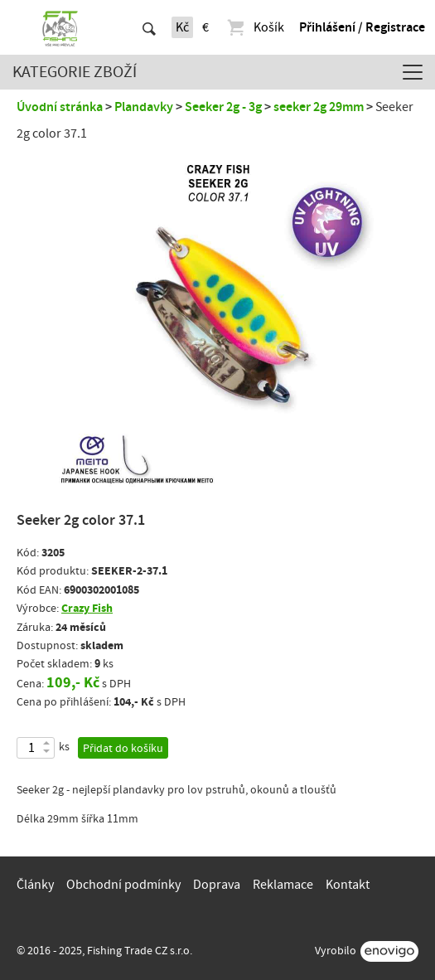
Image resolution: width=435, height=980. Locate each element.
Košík (255, 27)
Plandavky (144, 107)
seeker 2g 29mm (319, 107)
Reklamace (283, 885)
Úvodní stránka (60, 107)
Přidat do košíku (123, 749)
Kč (182, 27)
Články (35, 885)
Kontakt (348, 885)
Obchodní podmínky (123, 885)
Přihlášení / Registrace (362, 27)
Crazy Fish (87, 608)
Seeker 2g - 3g (223, 107)
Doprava (217, 885)
